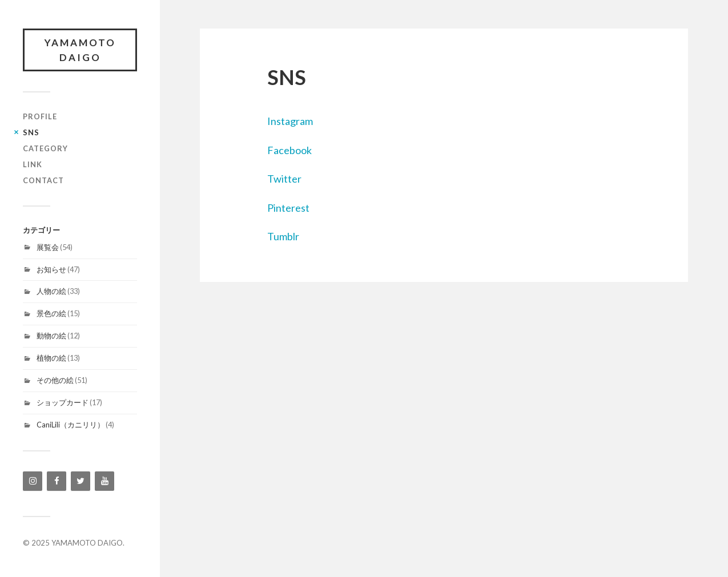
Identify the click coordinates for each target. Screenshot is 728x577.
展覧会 (48, 247)
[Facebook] (57, 481)
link (33, 164)
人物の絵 (51, 291)
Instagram (290, 121)
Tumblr (283, 236)
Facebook (289, 150)
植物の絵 (51, 358)
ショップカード (63, 402)
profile (40, 116)
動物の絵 (51, 336)
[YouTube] (104, 481)
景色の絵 (51, 313)
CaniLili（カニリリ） (71, 425)
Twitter (284, 179)
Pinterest (288, 208)
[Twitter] (81, 481)
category (45, 148)
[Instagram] (33, 481)
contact (43, 180)
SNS (31, 132)
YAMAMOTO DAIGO (80, 50)
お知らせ (51, 269)
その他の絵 (55, 380)
